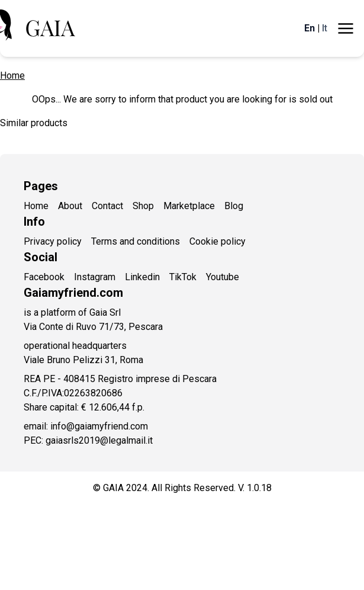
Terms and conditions (136, 241)
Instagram (95, 277)
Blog (234, 206)
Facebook (44, 277)
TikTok (183, 277)
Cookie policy (218, 241)
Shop (143, 206)
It (325, 28)
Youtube (223, 277)
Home (12, 76)
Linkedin (142, 277)
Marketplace (189, 206)
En (310, 28)
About (70, 206)
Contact (107, 206)
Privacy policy (53, 241)
